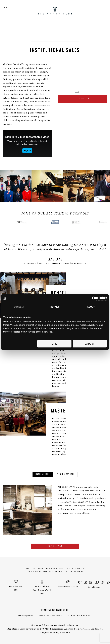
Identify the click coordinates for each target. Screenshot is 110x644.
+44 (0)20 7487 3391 (16, 586)
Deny (54, 344)
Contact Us (55, 546)
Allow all (90, 344)
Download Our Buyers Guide (55, 610)
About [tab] (91, 307)
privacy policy (25, 616)
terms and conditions (50, 616)
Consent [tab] (19, 307)
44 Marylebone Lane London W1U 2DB (42, 587)
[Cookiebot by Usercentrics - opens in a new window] (94, 299)
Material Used (43, 474)
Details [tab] (55, 307)
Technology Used (66, 474)
